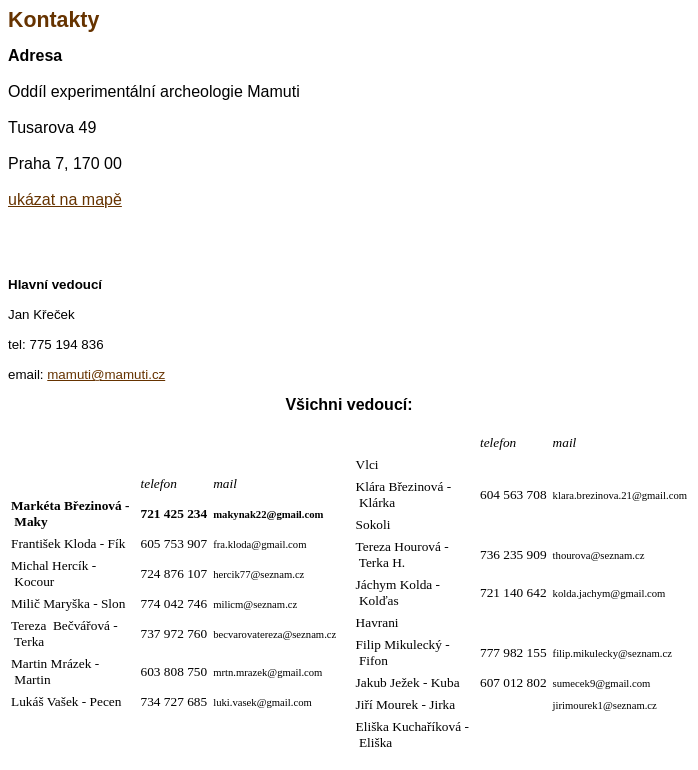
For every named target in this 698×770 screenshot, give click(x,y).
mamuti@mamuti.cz (106, 374)
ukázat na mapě (65, 199)
